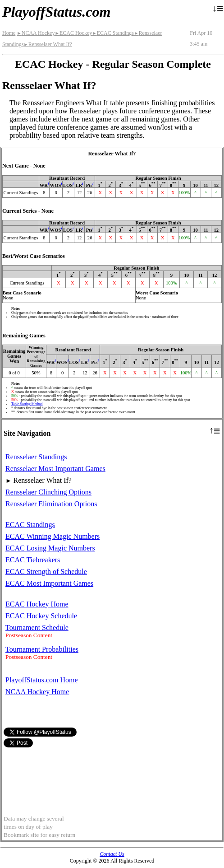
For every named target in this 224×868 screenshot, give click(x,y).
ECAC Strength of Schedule (46, 572)
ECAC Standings (113, 33)
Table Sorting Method (27, 404)
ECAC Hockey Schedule (41, 616)
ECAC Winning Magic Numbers (53, 536)
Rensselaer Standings (36, 457)
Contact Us (112, 854)
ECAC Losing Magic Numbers (50, 548)
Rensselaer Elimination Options (51, 504)
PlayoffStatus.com (56, 12)
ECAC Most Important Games (49, 583)
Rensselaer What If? (48, 44)
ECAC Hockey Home (37, 604)
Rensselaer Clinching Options (48, 492)
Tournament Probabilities (42, 649)
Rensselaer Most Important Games (55, 469)
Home (9, 33)
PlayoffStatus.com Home (42, 680)
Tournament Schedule (37, 628)
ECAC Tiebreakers (33, 560)
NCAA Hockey (36, 33)
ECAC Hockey (73, 33)
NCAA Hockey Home (37, 692)
